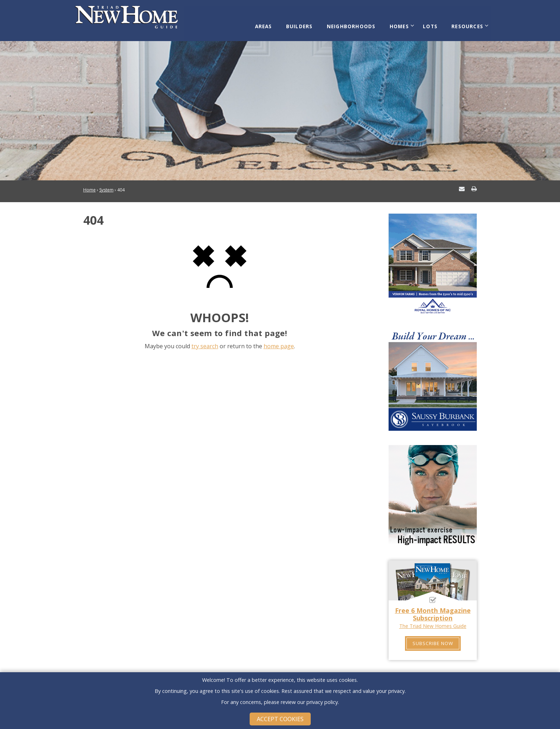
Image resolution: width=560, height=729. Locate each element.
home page (279, 339)
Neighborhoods (357, 22)
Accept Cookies (280, 719)
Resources (465, 22)
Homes (402, 22)
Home (89, 183)
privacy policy (322, 702)
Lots (430, 22)
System (106, 183)
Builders (308, 22)
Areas (275, 22)
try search (205, 339)
